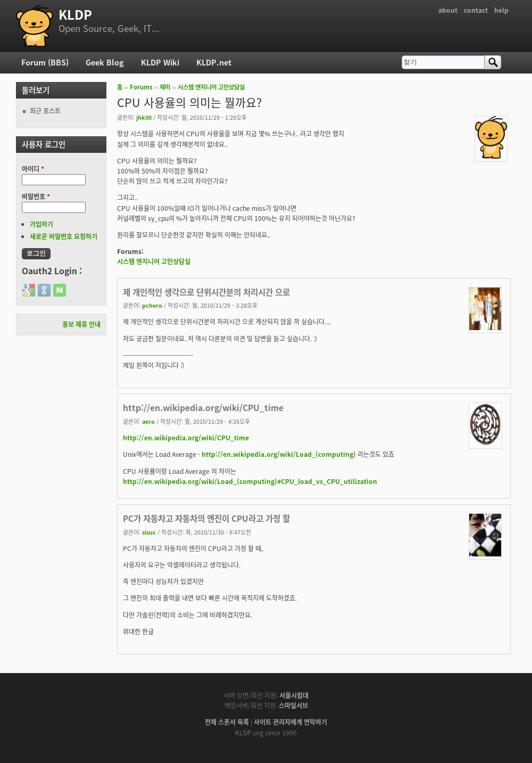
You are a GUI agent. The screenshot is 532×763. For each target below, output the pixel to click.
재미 (165, 87)
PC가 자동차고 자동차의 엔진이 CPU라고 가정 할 (206, 518)
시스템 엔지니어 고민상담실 (211, 87)
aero (148, 421)
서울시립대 (294, 695)
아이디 (33, 169)
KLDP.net (214, 62)
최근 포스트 (45, 111)
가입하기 (41, 224)
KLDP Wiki (160, 62)
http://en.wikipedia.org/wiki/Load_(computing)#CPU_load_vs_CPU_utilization (250, 481)
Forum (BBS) (45, 62)
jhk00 (144, 117)
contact (476, 10)
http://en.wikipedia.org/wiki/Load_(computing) (279, 454)
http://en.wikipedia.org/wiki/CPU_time (203, 408)
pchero (152, 305)
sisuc (149, 532)
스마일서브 (293, 705)
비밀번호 (36, 196)
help (501, 10)
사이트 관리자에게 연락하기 (290, 722)
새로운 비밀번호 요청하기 (64, 236)
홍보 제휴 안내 (81, 324)
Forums (141, 87)
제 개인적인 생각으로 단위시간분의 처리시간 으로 (206, 292)
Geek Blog (105, 62)
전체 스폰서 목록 (227, 722)
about (448, 10)
